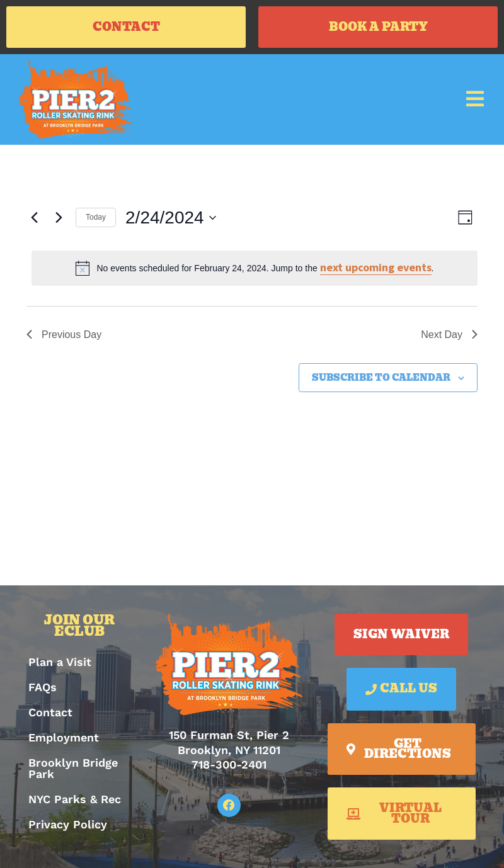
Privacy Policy (68, 824)
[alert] (255, 268)
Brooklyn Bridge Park (73, 768)
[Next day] (59, 218)
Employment (64, 737)
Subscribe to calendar (381, 378)
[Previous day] (34, 218)
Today (96, 218)
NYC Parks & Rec (75, 799)
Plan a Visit (60, 662)
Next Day (449, 335)
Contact (50, 712)
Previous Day (64, 335)
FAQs (43, 687)
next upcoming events (376, 267)
